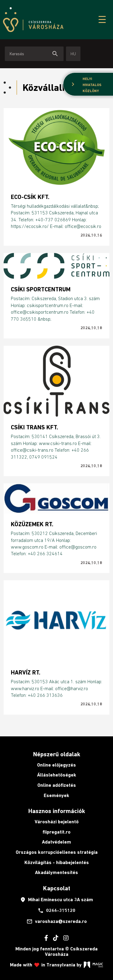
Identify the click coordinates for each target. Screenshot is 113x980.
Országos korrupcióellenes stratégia (57, 852)
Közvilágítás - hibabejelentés (57, 862)
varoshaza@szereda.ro (57, 921)
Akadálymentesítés (56, 872)
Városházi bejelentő (57, 822)
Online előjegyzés (56, 765)
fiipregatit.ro (56, 832)
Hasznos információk (57, 811)
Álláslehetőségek (57, 775)
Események (56, 795)
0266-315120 (56, 911)
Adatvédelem (56, 842)
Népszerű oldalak (57, 754)
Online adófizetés (57, 785)
